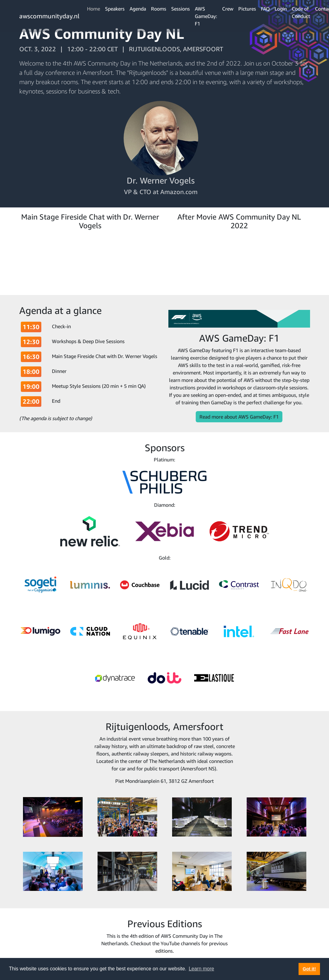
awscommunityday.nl (49, 16)
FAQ (265, 9)
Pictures (247, 9)
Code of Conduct (301, 12)
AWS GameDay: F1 (206, 16)
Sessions (180, 9)
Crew (228, 9)
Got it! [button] (309, 969)
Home (94, 9)
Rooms (159, 9)
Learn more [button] (201, 969)
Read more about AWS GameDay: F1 (239, 417)
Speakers (115, 9)
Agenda (138, 9)
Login (281, 9)
